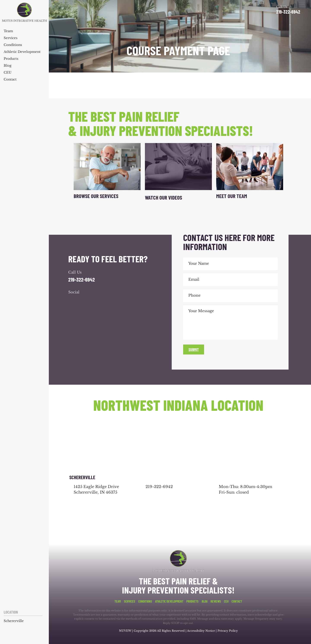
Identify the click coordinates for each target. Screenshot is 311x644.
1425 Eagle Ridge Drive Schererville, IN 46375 (96, 489)
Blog (8, 66)
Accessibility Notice (201, 631)
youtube (96, 301)
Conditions (13, 45)
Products (11, 59)
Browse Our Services (96, 196)
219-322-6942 (288, 12)
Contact (10, 80)
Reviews (216, 601)
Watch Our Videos (163, 197)
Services (11, 38)
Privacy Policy (228, 631)
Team (8, 31)
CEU (8, 73)
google (84, 301)
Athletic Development (22, 52)
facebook (73, 301)
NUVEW (125, 631)
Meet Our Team (232, 196)
